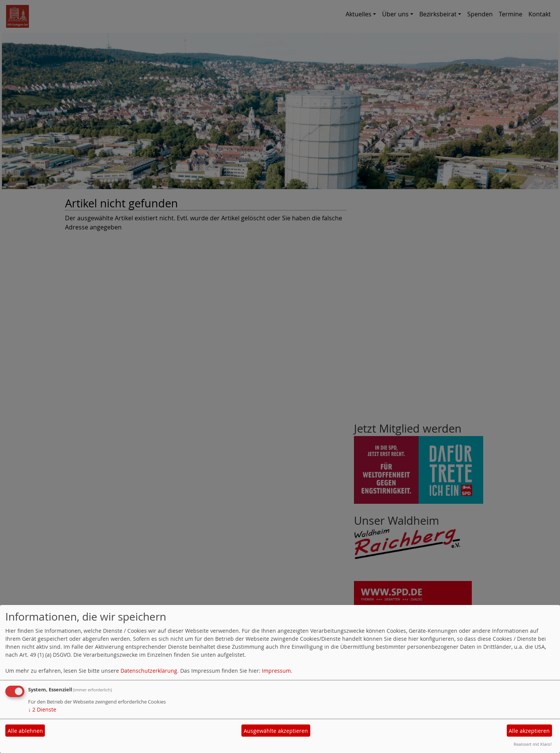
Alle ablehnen (25, 731)
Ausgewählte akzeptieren (276, 731)
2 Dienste (42, 709)
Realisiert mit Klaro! (533, 744)
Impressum (276, 671)
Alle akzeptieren (529, 731)
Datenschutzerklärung (149, 671)
